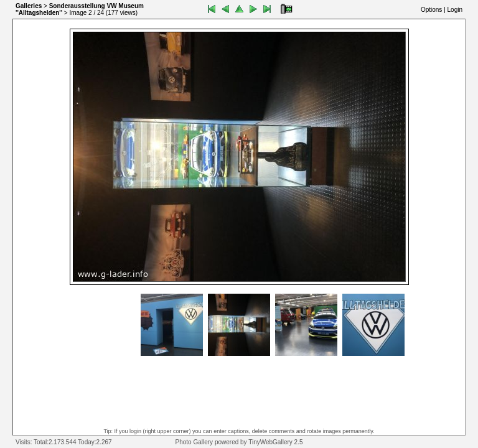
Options (431, 10)
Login (455, 10)
